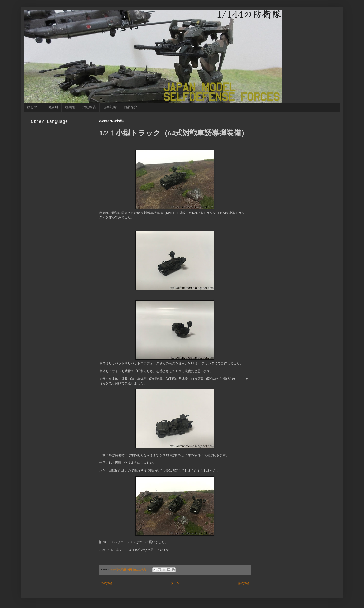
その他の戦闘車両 (121, 569)
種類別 (70, 107)
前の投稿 (243, 583)
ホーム (175, 583)
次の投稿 (106, 583)
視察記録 (110, 107)
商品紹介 (131, 107)
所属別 (53, 107)
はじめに (34, 107)
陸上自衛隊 (140, 569)
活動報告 (89, 107)
